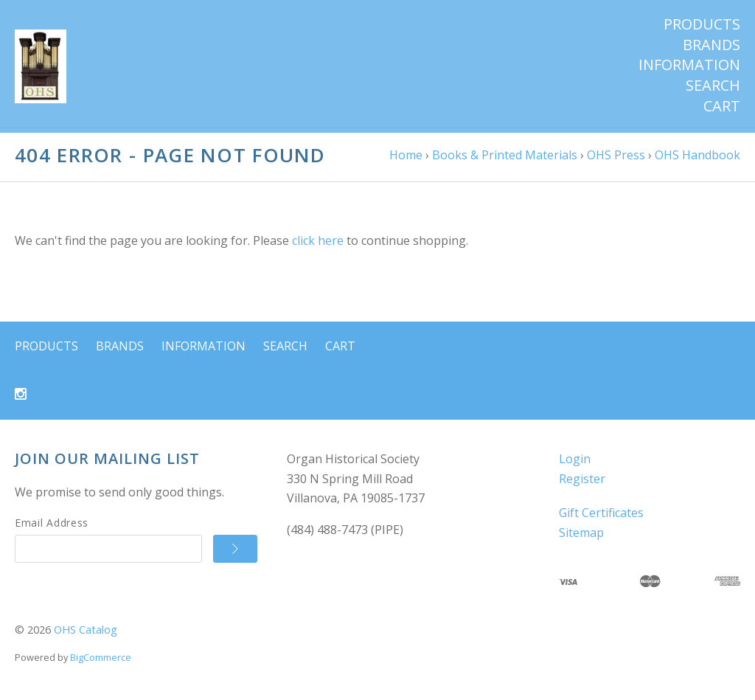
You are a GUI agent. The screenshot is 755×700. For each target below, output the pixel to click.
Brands (711, 45)
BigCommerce (101, 662)
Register (582, 484)
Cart (722, 106)
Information (689, 65)
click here (318, 246)
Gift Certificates (601, 519)
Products (702, 24)
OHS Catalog (86, 635)
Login (575, 464)
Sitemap (581, 538)
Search (713, 86)
